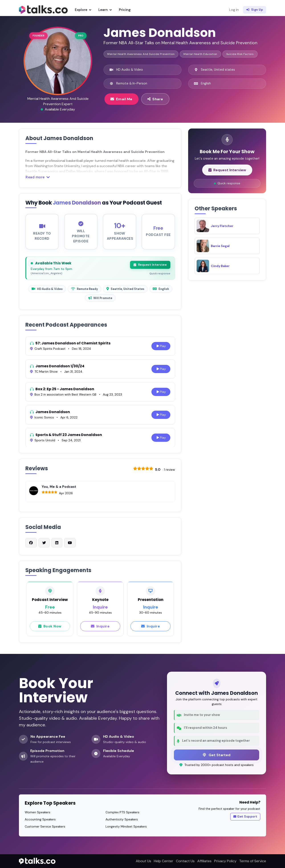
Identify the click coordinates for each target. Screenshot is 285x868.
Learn (105, 10)
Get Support (245, 817)
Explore (83, 10)
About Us (144, 861)
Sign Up (255, 10)
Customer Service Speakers (45, 826)
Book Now (50, 628)
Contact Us (185, 861)
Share (155, 99)
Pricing (125, 10)
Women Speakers (38, 812)
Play (161, 348)
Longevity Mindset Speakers (126, 826)
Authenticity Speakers (122, 819)
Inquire (100, 628)
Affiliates (204, 861)
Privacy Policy (225, 861)
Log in (234, 10)
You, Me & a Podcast (59, 489)
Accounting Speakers (40, 819)
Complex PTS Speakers (122, 812)
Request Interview (150, 267)
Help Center (164, 861)
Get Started (217, 755)
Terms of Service (253, 861)
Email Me (121, 99)
